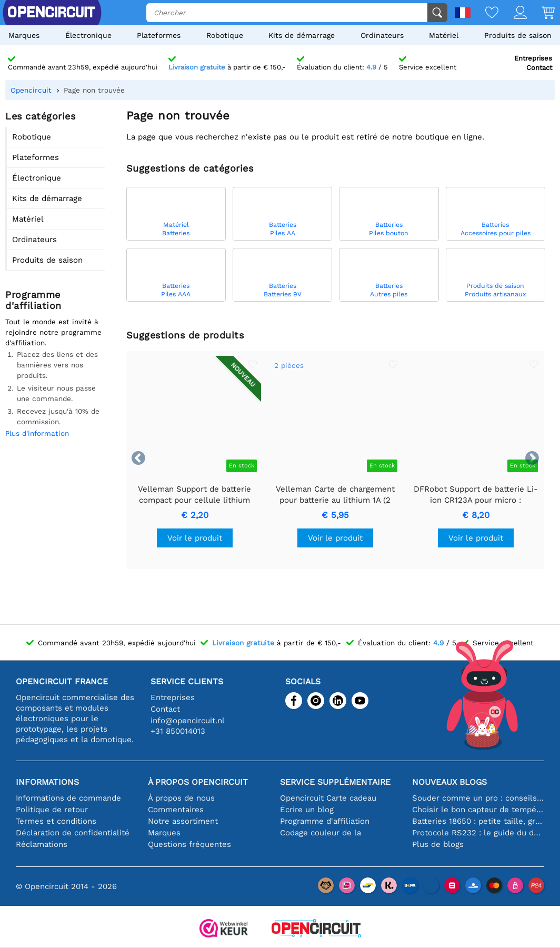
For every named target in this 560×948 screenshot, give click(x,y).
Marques (24, 35)
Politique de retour (52, 810)
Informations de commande (68, 798)
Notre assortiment (183, 821)
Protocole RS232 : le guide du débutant (478, 833)
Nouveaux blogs (449, 782)
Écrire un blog (307, 810)
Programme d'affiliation (325, 821)
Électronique (88, 35)
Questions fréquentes (189, 844)
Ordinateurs (382, 35)
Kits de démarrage (302, 35)
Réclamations (42, 844)
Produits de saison (518, 35)
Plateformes (159, 35)
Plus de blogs (438, 844)
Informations (47, 782)
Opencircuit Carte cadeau (328, 798)
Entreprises (533, 58)
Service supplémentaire (335, 782)
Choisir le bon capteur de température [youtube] (478, 810)
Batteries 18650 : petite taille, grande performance (478, 821)
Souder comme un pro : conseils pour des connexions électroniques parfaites (478, 798)
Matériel (444, 35)
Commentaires (176, 810)
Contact (539, 68)
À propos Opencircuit (198, 782)
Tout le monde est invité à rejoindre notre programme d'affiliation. (53, 332)
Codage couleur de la (321, 833)
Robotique (225, 35)
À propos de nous (181, 798)
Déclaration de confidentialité (73, 833)
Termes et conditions (56, 821)
